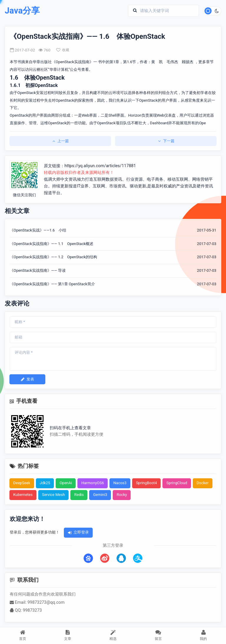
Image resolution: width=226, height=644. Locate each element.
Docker (203, 483)
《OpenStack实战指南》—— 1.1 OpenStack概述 (51, 244)
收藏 (63, 50)
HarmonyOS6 (93, 483)
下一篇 (166, 141)
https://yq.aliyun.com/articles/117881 (100, 166)
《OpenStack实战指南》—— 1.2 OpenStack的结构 (53, 257)
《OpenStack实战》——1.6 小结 (38, 230)
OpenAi (66, 483)
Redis (79, 495)
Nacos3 (120, 483)
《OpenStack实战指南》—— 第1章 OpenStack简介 (52, 284)
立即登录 (78, 532)
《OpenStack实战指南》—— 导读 (38, 270)
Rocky (122, 495)
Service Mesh (54, 495)
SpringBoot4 (147, 483)
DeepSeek (22, 483)
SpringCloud (177, 483)
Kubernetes (23, 495)
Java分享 (22, 11)
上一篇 (60, 141)
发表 (27, 379)
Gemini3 (100, 495)
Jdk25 (45, 483)
